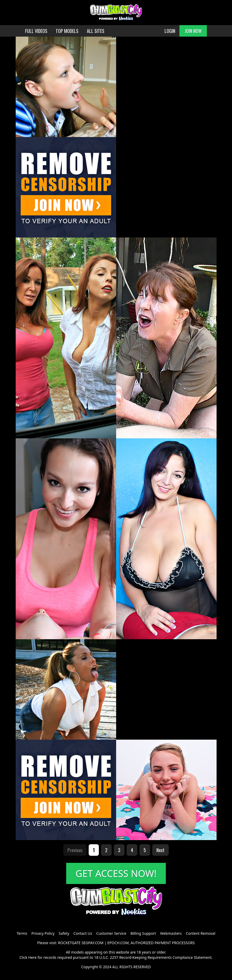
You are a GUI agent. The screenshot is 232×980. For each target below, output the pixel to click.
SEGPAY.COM (93, 943)
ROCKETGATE (69, 943)
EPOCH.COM (118, 943)
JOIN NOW (193, 31)
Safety (64, 933)
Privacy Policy (43, 933)
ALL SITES (96, 31)
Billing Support (143, 933)
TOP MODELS (67, 31)
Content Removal (201, 933)
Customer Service (111, 933)
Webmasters (171, 933)
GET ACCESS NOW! (116, 873)
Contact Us (83, 933)
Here (32, 957)
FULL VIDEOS (36, 31)
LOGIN (170, 31)
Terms (22, 933)
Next (160, 850)
